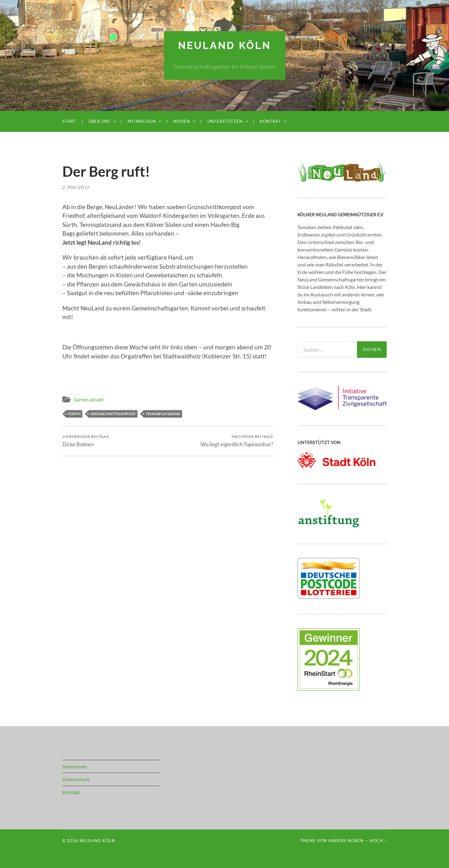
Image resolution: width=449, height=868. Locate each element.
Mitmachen (142, 121)
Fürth (74, 414)
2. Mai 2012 (76, 187)
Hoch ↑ (378, 841)
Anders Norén (346, 841)
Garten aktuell (89, 400)
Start (69, 121)
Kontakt (270, 121)
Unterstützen (225, 121)
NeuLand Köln (224, 45)
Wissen (182, 121)
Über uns (99, 121)
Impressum (74, 766)
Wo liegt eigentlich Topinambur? (237, 441)
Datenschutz (76, 779)
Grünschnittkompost (113, 414)
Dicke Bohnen (86, 441)
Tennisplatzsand (163, 414)
